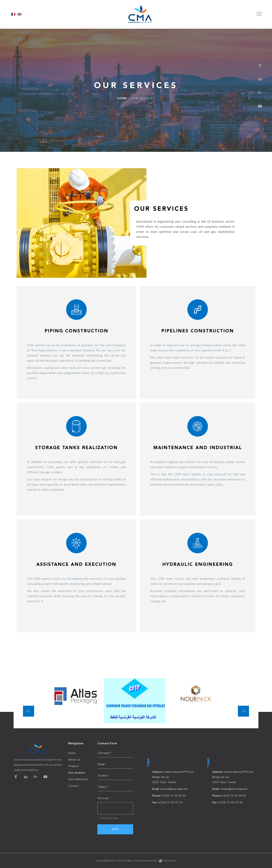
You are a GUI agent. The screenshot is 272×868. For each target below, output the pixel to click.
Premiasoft (170, 861)
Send (115, 829)
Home (122, 98)
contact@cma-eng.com (174, 789)
